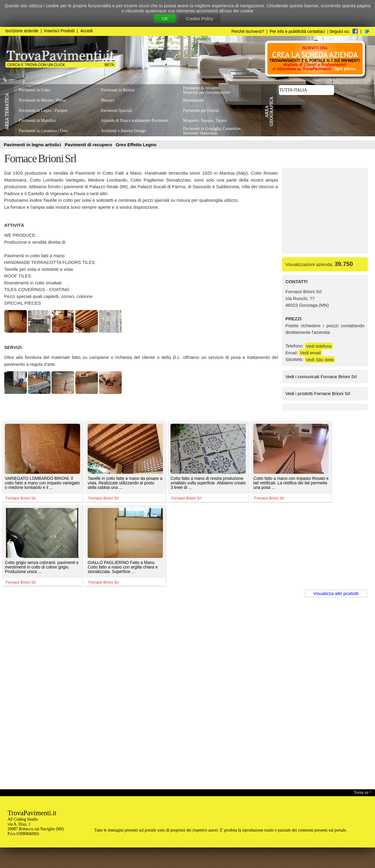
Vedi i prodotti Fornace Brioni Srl (318, 393)
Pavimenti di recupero (89, 145)
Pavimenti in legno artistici (33, 145)
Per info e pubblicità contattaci (297, 32)
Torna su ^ (363, 792)
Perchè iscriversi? (248, 32)
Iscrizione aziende (22, 31)
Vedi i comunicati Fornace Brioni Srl (321, 377)
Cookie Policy (200, 19)
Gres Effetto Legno (136, 145)
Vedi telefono (319, 346)
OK (165, 19)
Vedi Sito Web (320, 359)
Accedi (87, 31)
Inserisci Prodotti (59, 31)
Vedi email (310, 353)
